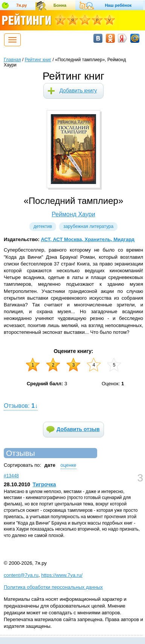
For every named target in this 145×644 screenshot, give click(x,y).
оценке (69, 465)
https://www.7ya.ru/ (62, 575)
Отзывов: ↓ (21, 406)
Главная (12, 60)
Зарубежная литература (88, 226)
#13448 (11, 476)
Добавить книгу (78, 90)
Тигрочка (44, 484)
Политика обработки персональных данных (53, 587)
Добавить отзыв (78, 429)
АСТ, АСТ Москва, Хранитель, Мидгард (88, 239)
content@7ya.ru (21, 575)
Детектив (43, 226)
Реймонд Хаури (73, 214)
